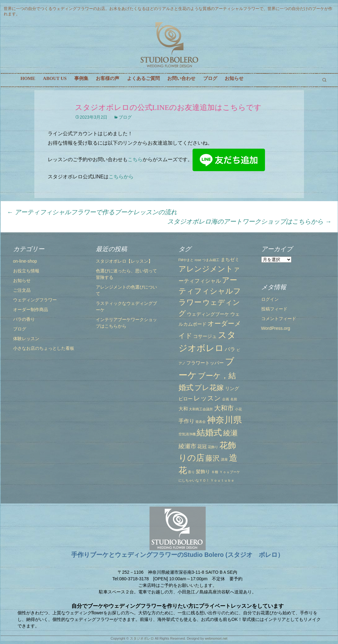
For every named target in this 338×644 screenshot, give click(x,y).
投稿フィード (274, 309)
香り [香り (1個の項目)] (191, 472)
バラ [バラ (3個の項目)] (230, 349)
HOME (28, 78)
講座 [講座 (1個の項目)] (224, 459)
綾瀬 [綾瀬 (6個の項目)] (230, 433)
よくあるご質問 (143, 78)
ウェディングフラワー (35, 300)
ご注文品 (22, 290)
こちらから (121, 177)
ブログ (210, 78)
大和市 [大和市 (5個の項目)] (224, 408)
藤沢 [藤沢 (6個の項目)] (213, 458)
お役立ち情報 (26, 271)
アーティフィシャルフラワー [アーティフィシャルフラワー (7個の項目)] (210, 291)
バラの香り (24, 319)
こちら (135, 159)
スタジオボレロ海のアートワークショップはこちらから (249, 221)
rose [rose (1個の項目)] (198, 260)
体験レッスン (26, 339)
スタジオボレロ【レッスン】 (124, 261)
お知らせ (234, 78)
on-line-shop (25, 261)
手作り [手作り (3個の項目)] (186, 421)
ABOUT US (55, 78)
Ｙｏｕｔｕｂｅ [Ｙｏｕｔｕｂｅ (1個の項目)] (222, 480)
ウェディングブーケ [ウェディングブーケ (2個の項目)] (208, 314)
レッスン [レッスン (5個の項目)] (207, 398)
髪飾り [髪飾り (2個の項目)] (203, 472)
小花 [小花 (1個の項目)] (238, 409)
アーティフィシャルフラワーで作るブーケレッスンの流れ (92, 212)
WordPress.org (276, 328)
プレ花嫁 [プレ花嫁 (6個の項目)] (209, 388)
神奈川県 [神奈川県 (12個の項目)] (224, 420)
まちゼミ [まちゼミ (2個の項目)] (230, 260)
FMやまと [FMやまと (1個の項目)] (186, 260)
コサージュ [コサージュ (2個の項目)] (205, 336)
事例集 (81, 78)
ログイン (270, 299)
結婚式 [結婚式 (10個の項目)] (209, 433)
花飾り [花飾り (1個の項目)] (213, 447)
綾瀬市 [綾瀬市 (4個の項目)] (187, 446)
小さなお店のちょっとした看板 (44, 348)
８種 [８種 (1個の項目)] (215, 472)
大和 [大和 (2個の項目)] (183, 409)
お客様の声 (108, 78)
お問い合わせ (181, 78)
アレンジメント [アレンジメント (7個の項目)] (206, 269)
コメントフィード (279, 319)
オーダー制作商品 (31, 310)
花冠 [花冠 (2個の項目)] (202, 447)
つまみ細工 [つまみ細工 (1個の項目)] (211, 260)
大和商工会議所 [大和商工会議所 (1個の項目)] (201, 409)
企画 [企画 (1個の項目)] (226, 399)
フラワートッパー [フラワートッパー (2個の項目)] (205, 363)
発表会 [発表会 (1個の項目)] (201, 422)
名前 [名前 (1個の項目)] (234, 399)
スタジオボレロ (142, 638)
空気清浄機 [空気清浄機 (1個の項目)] (187, 434)
